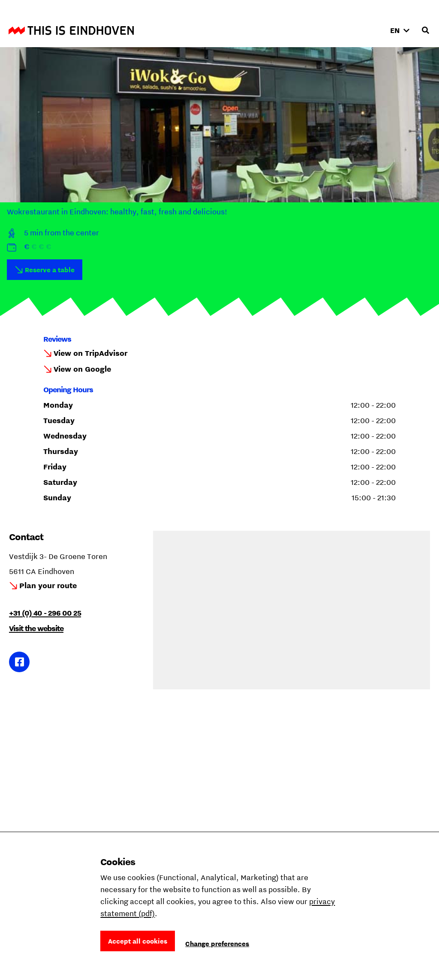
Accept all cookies (138, 941)
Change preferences (217, 944)
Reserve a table (50, 270)
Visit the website (36, 628)
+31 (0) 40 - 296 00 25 (45, 613)
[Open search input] (425, 30)
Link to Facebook (20, 662)
